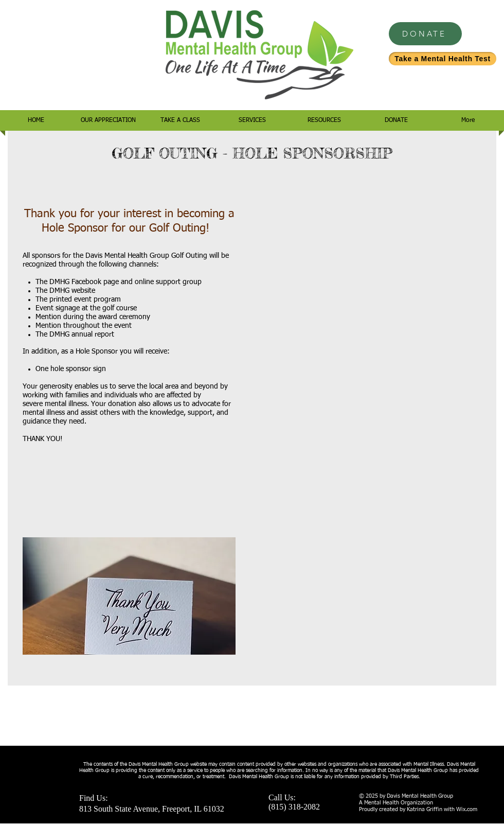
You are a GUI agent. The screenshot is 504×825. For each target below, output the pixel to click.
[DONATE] (425, 34)
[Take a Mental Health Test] (443, 59)
